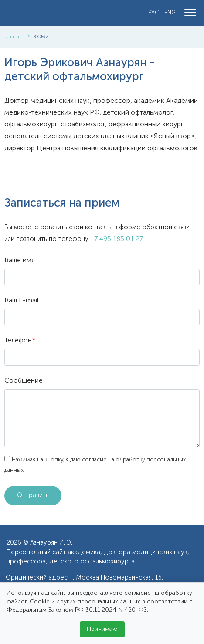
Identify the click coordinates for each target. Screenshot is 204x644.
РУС (154, 13)
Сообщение (24, 381)
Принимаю (102, 629)
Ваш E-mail (22, 301)
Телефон (20, 341)
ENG (170, 13)
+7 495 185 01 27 (117, 239)
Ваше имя (20, 261)
